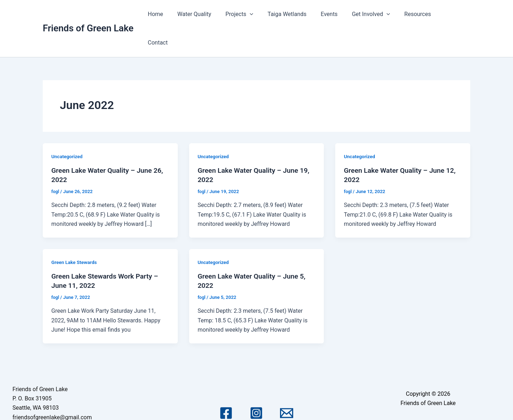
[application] (264, 14)
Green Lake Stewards (75, 234)
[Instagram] (256, 385)
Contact (455, 14)
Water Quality (211, 14)
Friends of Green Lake (88, 14)
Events (337, 14)
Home (175, 14)
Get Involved (376, 14)
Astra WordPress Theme (428, 403)
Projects (253, 14)
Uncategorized (68, 128)
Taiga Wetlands (298, 14)
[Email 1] (287, 385)
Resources (420, 14)
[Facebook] (226, 385)
